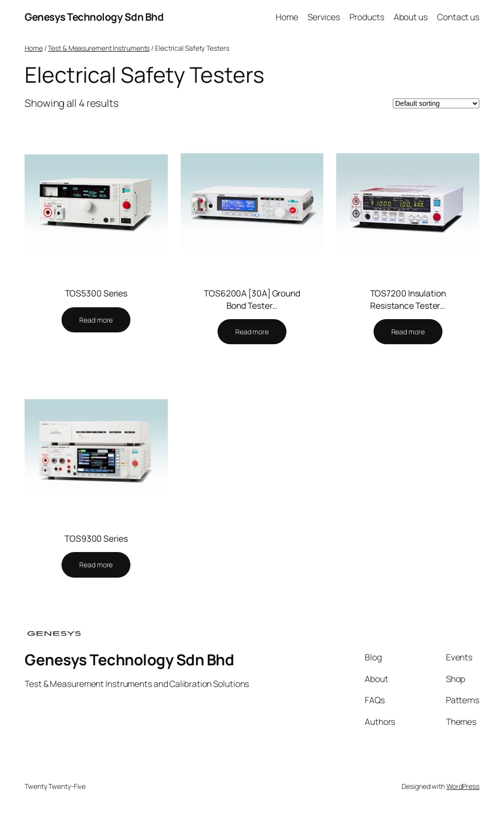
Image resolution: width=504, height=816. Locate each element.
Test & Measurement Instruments (99, 48)
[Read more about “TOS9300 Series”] (96, 565)
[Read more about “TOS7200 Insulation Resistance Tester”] (408, 332)
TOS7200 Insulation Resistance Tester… (408, 299)
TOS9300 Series (96, 538)
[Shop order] (436, 103)
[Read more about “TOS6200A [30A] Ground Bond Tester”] (252, 332)
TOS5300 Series (96, 293)
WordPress (463, 786)
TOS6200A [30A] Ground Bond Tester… (252, 299)
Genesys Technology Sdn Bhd (94, 17)
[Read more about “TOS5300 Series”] (96, 320)
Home (34, 48)
